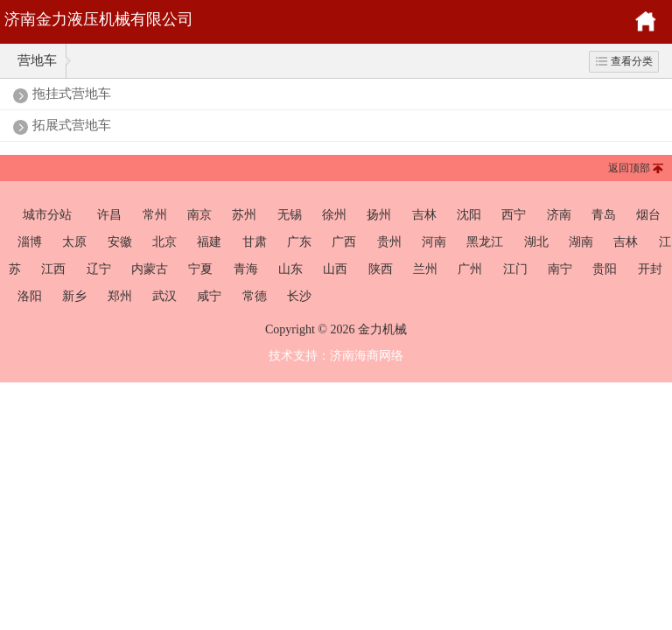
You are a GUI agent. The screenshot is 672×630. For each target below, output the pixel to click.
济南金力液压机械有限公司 (99, 19)
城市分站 (47, 214)
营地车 (37, 60)
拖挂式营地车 (72, 94)
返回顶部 (629, 168)
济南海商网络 (367, 356)
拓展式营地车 (72, 125)
